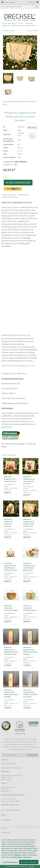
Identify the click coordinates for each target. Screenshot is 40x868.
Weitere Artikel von (18, 366)
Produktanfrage (23, 195)
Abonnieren (32, 755)
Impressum (27, 857)
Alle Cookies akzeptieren (29, 862)
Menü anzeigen (10, 2)
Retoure (4, 815)
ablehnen (18, 855)
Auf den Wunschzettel (9, 195)
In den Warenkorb (18, 183)
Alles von (32, 136)
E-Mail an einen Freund (10, 197)
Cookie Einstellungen (10, 862)
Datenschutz (18, 857)
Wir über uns (5, 832)
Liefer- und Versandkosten (10, 810)
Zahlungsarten (6, 820)
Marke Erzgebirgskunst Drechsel (12, 23)
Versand (31, 866)
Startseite (4, 828)
